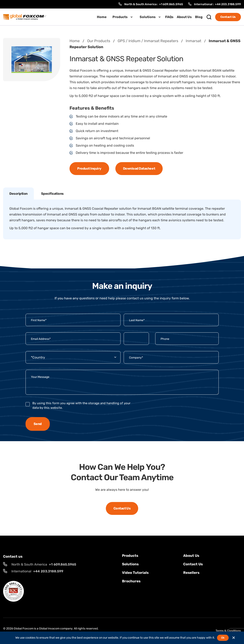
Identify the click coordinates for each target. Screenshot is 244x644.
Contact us (193, 564)
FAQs (169, 17)
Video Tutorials (135, 573)
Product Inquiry (89, 168)
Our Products (99, 41)
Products (120, 17)
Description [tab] (18, 194)
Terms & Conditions (228, 631)
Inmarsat (193, 41)
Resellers (191, 573)
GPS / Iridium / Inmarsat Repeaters (148, 41)
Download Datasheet (139, 168)
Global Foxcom (24, 629)
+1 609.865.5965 (171, 4)
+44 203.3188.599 (228, 4)
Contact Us (228, 17)
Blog (199, 17)
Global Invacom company (56, 629)
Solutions (148, 17)
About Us (184, 17)
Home (102, 17)
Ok (223, 638)
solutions (130, 564)
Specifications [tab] (52, 194)
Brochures (131, 581)
